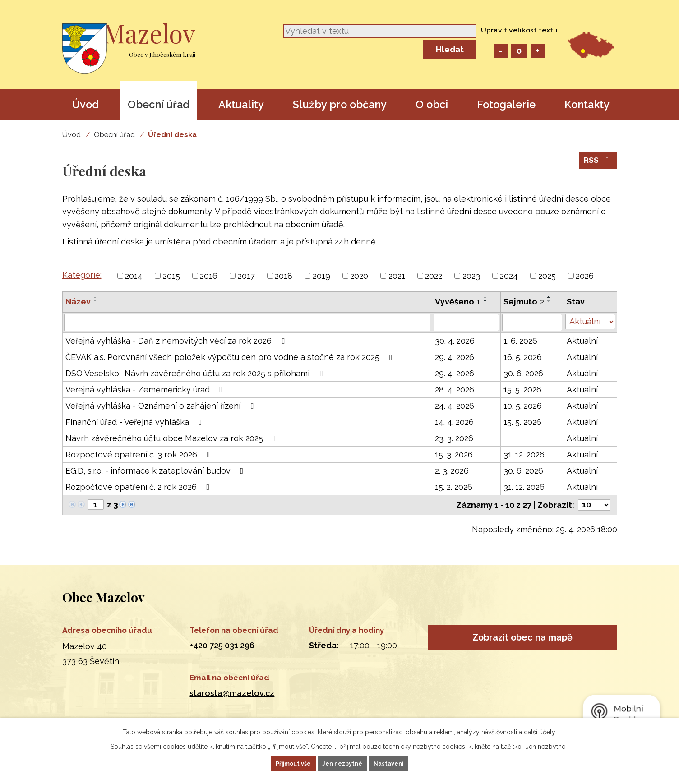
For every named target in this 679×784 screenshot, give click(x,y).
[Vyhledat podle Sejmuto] (532, 323)
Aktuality (241, 104)
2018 (284, 276)
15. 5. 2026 (522, 390)
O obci (432, 104)
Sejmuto (524, 302)
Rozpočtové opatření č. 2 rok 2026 (139, 487)
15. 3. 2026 (454, 454)
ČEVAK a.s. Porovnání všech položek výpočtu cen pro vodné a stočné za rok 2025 (231, 357)
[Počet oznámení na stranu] (594, 505)
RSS (597, 168)
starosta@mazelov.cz (232, 693)
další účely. (540, 730)
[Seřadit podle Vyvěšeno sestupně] (485, 301)
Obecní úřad (159, 104)
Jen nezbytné (343, 763)
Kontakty (587, 104)
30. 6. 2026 (523, 373)
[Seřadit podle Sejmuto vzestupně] (549, 297)
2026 (585, 276)
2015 (171, 276)
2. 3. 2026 (452, 471)
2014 (134, 276)
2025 (547, 276)
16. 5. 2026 (523, 357)
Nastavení (403, 763)
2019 (321, 276)
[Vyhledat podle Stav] (590, 322)
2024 (509, 276)
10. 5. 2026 (523, 406)
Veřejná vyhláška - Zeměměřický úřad (146, 390)
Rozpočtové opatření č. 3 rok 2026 (140, 454)
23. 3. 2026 (454, 438)
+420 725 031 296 (222, 645)
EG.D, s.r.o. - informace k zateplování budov (156, 471)
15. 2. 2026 (454, 487)
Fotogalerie (506, 104)
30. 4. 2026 (455, 341)
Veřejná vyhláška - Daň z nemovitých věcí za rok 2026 (177, 341)
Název (78, 302)
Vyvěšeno (458, 302)
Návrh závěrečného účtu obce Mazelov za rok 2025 (173, 438)
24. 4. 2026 (455, 406)
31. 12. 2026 (524, 454)
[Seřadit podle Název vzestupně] (96, 297)
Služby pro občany (340, 104)
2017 (246, 276)
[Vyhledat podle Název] (247, 323)
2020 (359, 276)
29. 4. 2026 (455, 357)
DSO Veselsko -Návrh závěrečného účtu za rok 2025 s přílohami (196, 373)
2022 (434, 276)
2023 (471, 276)
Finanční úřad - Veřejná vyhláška (136, 422)
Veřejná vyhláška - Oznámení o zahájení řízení (161, 406)
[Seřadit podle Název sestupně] (96, 301)
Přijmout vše (279, 763)
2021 (397, 276)
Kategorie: (82, 275)
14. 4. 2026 (454, 422)
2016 (209, 276)
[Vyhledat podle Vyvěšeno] (466, 323)
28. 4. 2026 (455, 390)
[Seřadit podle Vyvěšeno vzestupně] (485, 297)
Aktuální (582, 341)
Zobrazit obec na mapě (523, 642)
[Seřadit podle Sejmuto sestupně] (549, 301)
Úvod (85, 104)
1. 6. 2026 (520, 341)
